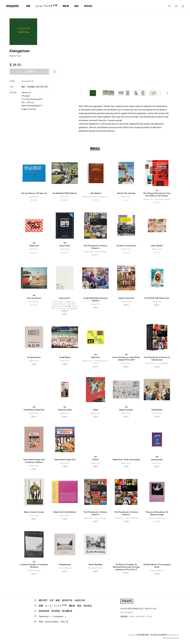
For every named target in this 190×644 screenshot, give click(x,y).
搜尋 (170, 6)
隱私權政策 (67, 611)
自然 (46, 87)
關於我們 (43, 600)
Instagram (60, 616)
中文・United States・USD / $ (53, 622)
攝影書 (66, 6)
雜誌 (76, 6)
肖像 (42, 87)
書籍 (28, 6)
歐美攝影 (31, 87)
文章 (51, 600)
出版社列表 (80, 600)
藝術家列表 (67, 600)
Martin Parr (15, 56)
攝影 (23, 87)
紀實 (37, 87)
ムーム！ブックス (46, 6)
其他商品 (88, 6)
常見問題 (56, 611)
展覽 (58, 600)
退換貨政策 (44, 611)
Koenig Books (28, 81)
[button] (167, 93)
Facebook (45, 616)
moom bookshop (12, 6)
